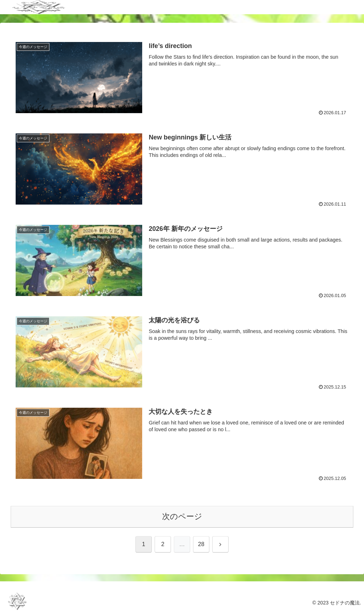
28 (201, 544)
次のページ (182, 516)
